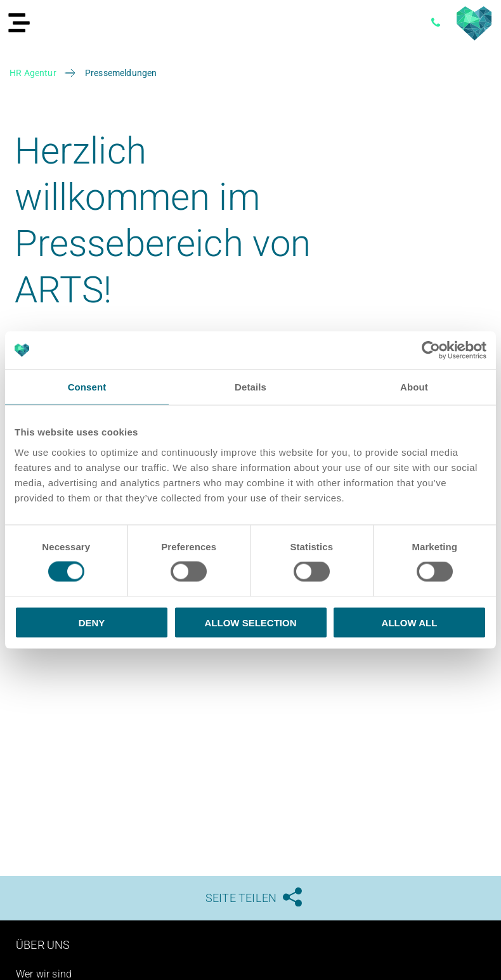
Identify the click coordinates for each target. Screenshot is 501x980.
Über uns (43, 945)
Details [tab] (251, 387)
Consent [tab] (87, 387)
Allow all (410, 622)
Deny (92, 622)
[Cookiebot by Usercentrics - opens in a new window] (431, 351)
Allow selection (251, 622)
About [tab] (414, 387)
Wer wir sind (44, 974)
